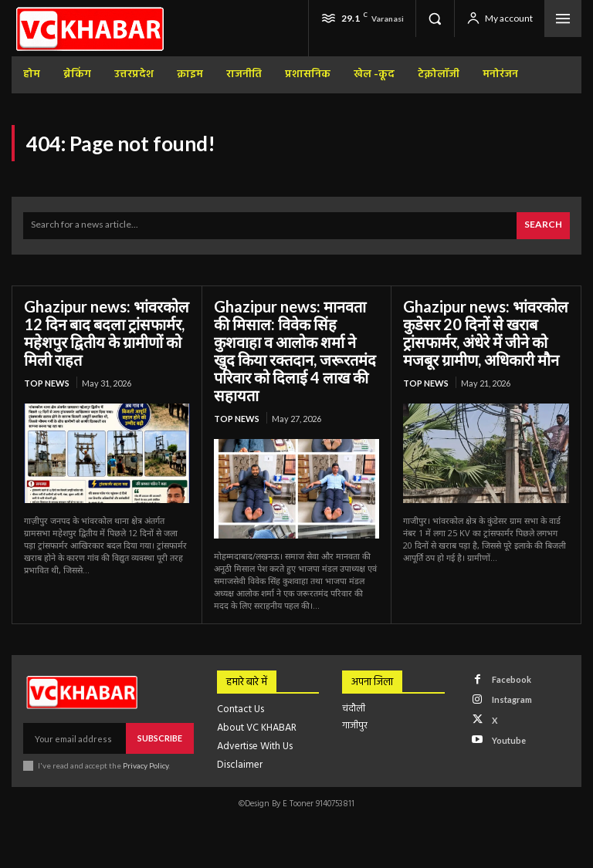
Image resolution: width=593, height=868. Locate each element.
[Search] (543, 226)
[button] (435, 19)
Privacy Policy (146, 765)
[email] (75, 738)
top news (47, 383)
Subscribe (160, 738)
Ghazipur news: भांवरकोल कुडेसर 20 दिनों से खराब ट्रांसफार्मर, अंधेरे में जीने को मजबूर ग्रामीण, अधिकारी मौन (486, 333)
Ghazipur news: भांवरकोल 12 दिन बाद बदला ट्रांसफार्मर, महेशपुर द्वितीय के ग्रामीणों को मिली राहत (107, 333)
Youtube (509, 740)
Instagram (512, 699)
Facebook (512, 679)
